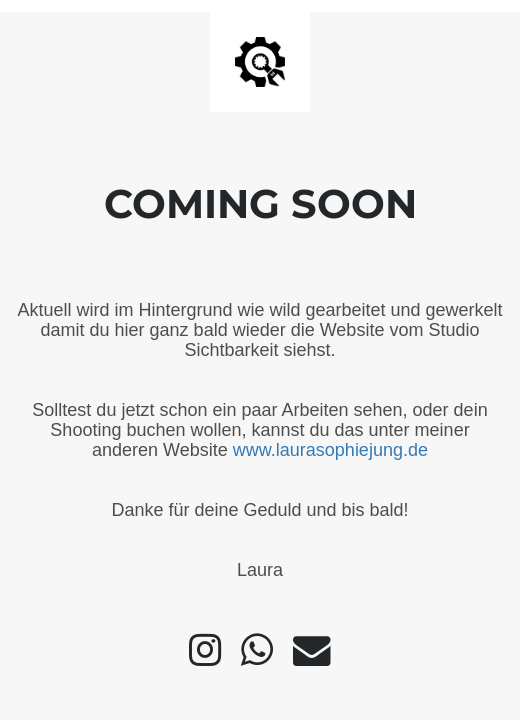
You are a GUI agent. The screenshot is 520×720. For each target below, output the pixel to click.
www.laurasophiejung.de (330, 450)
